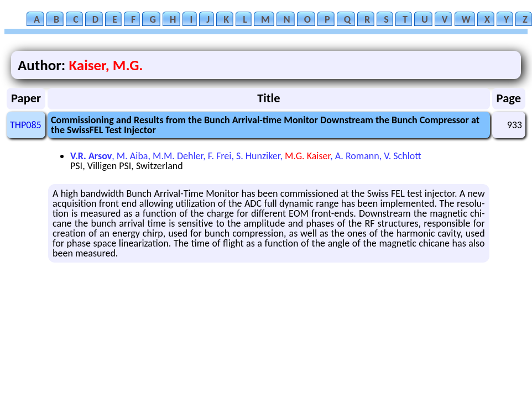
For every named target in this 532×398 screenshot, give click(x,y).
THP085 (26, 125)
